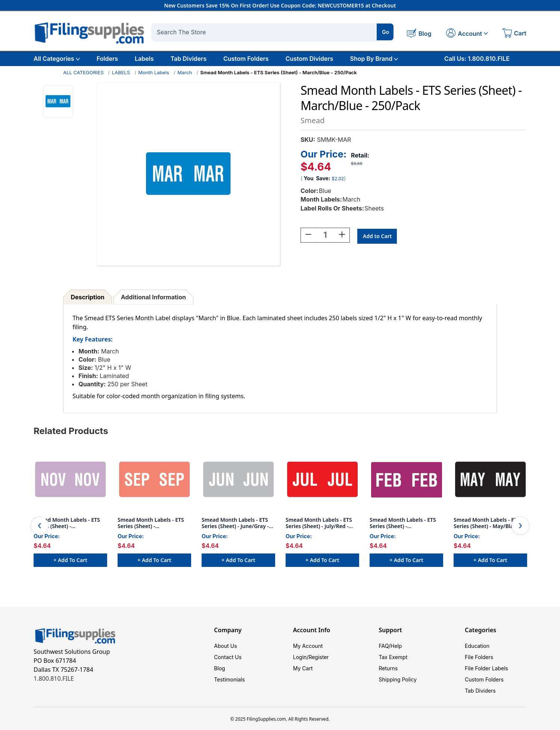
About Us (225, 646)
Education (477, 646)
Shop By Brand (374, 59)
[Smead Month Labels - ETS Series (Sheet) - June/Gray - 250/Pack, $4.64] (238, 480)
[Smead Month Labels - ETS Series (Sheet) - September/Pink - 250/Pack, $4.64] (154, 480)
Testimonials (229, 679)
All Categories (57, 59)
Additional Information (153, 297)
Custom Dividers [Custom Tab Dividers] (309, 59)
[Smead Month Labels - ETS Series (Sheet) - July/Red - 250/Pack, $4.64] (322, 480)
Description (87, 297)
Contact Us (228, 657)
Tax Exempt (393, 657)
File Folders (479, 657)
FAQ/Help (390, 646)
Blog (220, 668)
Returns (388, 668)
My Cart (303, 668)
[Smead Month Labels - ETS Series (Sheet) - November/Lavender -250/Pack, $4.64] (70, 480)
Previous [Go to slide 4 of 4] (40, 525)
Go (385, 32)
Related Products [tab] (71, 431)
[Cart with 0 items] (514, 34)
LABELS (121, 72)
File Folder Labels (486, 668)
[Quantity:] (325, 236)
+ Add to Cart (70, 560)
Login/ (301, 657)
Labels (144, 59)
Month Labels (154, 72)
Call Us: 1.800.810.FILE (477, 59)
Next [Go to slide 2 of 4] (520, 525)
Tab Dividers (189, 59)
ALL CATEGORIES (83, 72)
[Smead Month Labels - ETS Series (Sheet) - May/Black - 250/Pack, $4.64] (490, 480)
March (185, 72)
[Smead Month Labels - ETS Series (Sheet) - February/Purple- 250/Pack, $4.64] (406, 480)
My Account (308, 646)
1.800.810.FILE (54, 678)
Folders (107, 59)
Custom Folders (246, 59)
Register (318, 657)
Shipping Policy (398, 679)
